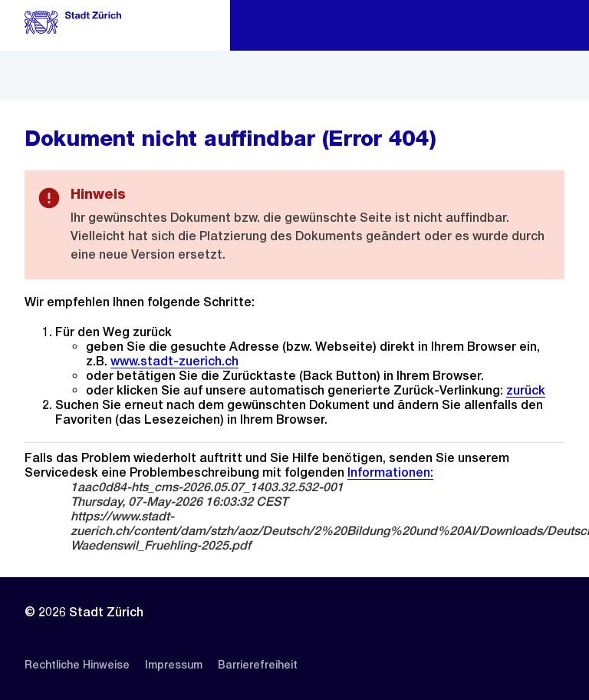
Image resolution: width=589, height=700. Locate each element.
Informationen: (390, 472)
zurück (526, 390)
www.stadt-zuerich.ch (174, 361)
